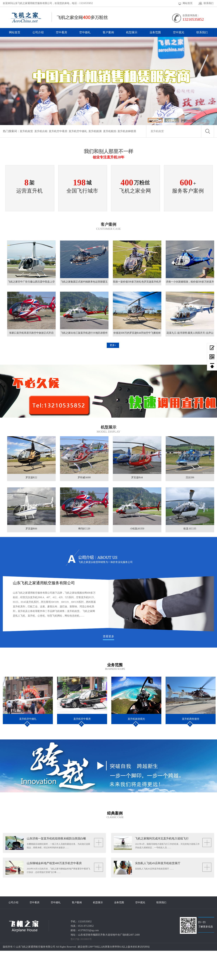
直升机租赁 (26, 131)
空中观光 (179, 32)
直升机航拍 (110, 131)
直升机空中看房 (58, 131)
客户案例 (108, 32)
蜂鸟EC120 (84, 529)
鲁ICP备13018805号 (81, 939)
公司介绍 (38, 32)
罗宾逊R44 (137, 477)
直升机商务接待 (191, 719)
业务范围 (155, 32)
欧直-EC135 (190, 529)
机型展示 (132, 32)
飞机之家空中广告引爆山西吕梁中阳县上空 (31, 282)
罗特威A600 (84, 477)
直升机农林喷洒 (127, 131)
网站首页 (188, 3)
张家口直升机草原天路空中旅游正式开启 (31, 333)
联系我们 (209, 3)
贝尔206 (190, 477)
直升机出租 (41, 131)
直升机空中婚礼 (78, 131)
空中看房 (61, 32)
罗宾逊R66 (31, 529)
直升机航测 (95, 131)
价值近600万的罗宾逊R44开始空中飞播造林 (137, 333)
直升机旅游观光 (136, 719)
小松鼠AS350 (137, 529)
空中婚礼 (85, 32)
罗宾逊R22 (31, 477)
